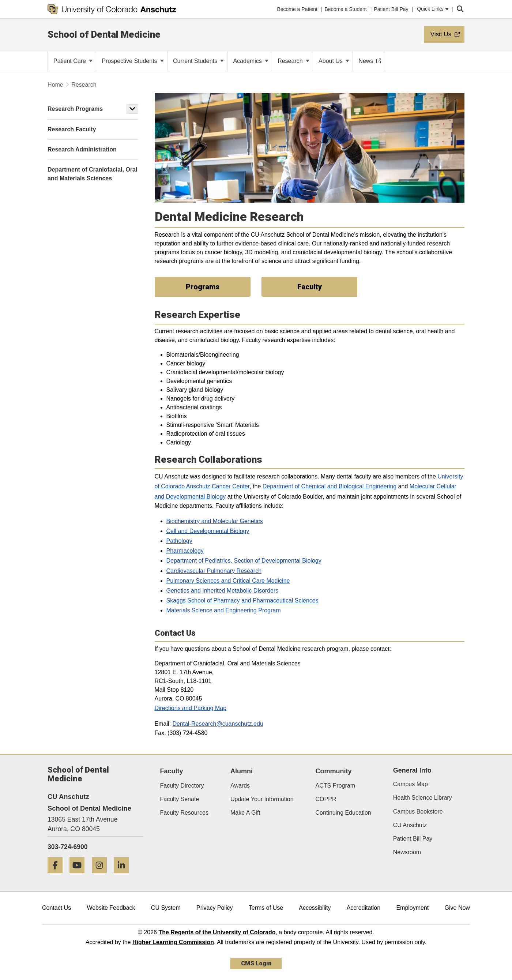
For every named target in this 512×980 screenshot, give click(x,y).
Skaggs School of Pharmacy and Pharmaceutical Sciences (242, 600)
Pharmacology (185, 551)
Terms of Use (266, 908)
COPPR (326, 799)
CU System (166, 908)
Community (334, 771)
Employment (412, 908)
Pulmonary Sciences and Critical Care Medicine (228, 581)
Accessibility (315, 908)
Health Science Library (423, 798)
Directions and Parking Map (191, 708)
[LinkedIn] (124, 876)
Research (293, 61)
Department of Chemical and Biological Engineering (330, 486)
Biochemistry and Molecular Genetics (215, 521)
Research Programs (75, 109)
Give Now (457, 908)
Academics (251, 61)
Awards (240, 786)
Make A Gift (245, 813)
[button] (132, 109)
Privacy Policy (215, 908)
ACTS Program (335, 786)
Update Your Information (262, 799)
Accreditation (364, 908)
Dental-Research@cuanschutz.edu (218, 724)
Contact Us (57, 908)
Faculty (172, 771)
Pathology (179, 541)
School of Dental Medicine (104, 34)
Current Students (198, 61)
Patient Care (73, 61)
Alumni (242, 771)
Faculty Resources (185, 813)
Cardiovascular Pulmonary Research (214, 571)
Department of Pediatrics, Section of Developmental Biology (244, 561)
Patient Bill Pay (413, 839)
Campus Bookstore (418, 812)
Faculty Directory (182, 786)
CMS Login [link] (256, 963)
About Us (334, 61)
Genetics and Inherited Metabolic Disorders (223, 591)
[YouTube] (80, 876)
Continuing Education (343, 813)
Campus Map (411, 784)
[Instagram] (102, 876)
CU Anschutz (410, 825)
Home (55, 85)
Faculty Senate (180, 799)
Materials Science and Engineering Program (224, 610)
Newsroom (407, 852)
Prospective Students (133, 61)
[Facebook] (58, 876)
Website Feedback (111, 908)
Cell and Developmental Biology (208, 531)
